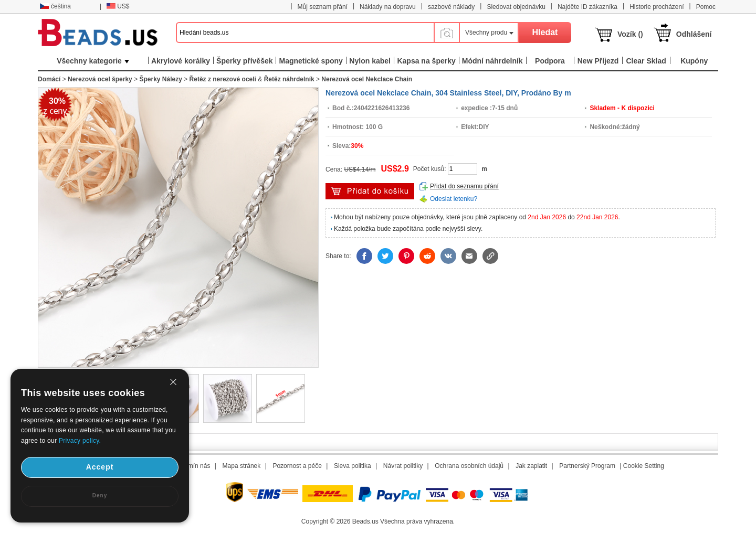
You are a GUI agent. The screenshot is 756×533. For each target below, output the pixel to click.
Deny (100, 495)
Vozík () (630, 34)
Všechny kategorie (93, 61)
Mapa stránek (242, 466)
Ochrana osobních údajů (469, 466)
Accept (100, 467)
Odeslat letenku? (454, 199)
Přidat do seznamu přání (464, 186)
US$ (118, 6)
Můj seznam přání (323, 7)
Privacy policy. (80, 441)
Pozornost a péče (297, 466)
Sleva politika (353, 466)
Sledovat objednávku (516, 7)
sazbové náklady (451, 7)
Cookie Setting (644, 466)
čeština (55, 6)
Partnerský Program (587, 466)
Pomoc (706, 7)
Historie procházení (657, 7)
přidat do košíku (370, 191)
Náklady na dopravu (388, 7)
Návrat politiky (403, 466)
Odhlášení (694, 34)
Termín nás (195, 466)
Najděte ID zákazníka (587, 7)
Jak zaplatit (531, 466)
